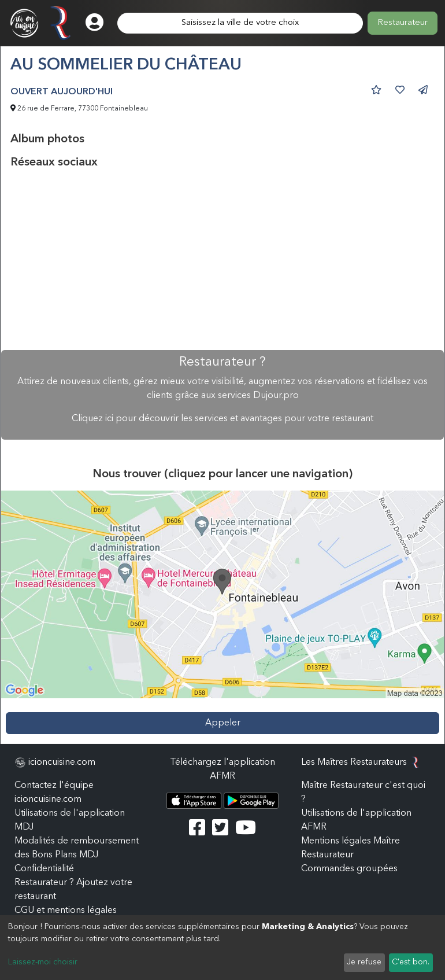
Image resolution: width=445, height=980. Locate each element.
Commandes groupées (349, 869)
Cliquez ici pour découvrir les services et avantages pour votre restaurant (222, 419)
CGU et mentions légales (66, 911)
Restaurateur (403, 23)
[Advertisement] (222, 260)
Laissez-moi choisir (43, 962)
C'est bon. (411, 962)
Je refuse (364, 962)
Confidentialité (44, 869)
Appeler (223, 723)
